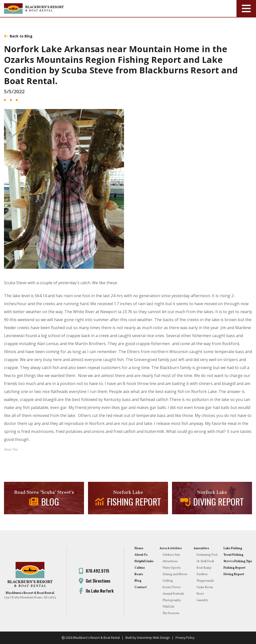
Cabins (140, 568)
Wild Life (168, 607)
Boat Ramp (204, 568)
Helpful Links (144, 561)
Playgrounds (205, 581)
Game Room (205, 587)
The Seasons (171, 613)
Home (139, 548)
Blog (138, 581)
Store (200, 594)
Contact (141, 587)
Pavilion (202, 574)
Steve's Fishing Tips (238, 561)
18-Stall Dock (205, 561)
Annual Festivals (173, 594)
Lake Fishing (233, 548)
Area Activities (171, 548)
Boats (139, 574)
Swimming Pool (207, 555)
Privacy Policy (185, 638)
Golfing (168, 581)
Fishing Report (234, 568)
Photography (172, 600)
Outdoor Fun (171, 555)
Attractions (170, 561)
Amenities (201, 548)
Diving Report (234, 574)
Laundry (202, 600)
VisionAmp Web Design (153, 638)
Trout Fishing (233, 555)
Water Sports (172, 568)
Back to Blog (18, 36)
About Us (141, 555)
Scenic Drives (172, 587)
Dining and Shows (175, 574)
